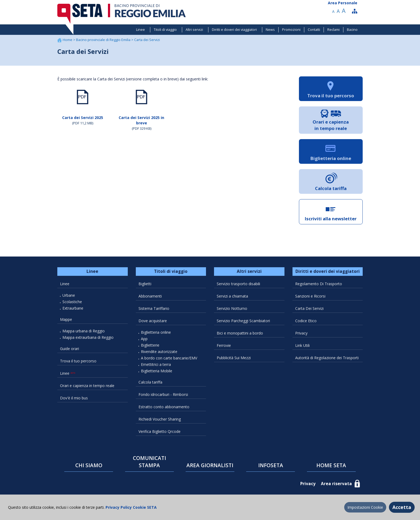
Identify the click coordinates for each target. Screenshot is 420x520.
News (270, 30)
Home (68, 40)
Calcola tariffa (150, 382)
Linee (140, 30)
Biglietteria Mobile (157, 371)
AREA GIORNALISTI (210, 465)
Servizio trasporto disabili (238, 284)
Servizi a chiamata (232, 296)
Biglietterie (150, 345)
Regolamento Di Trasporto (319, 284)
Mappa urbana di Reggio (84, 331)
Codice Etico (306, 321)
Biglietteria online (156, 332)
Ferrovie (224, 345)
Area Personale (343, 3)
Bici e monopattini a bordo (240, 333)
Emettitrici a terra (156, 364)
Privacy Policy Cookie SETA (131, 507)
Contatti (314, 30)
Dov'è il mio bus (74, 398)
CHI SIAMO (89, 465)
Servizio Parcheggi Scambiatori (243, 321)
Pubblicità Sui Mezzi (234, 358)
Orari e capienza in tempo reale (87, 386)
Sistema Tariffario (154, 308)
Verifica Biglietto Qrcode (160, 431)
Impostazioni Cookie (365, 507)
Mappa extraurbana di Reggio (88, 337)
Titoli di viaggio (165, 30)
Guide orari (70, 349)
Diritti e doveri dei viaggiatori (234, 30)
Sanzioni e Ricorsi (310, 296)
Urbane (69, 295)
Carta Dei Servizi (309, 308)
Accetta (402, 507)
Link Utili (302, 345)
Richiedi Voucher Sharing (160, 419)
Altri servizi (194, 30)
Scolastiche (72, 302)
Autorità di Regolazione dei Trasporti (327, 358)
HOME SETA (331, 465)
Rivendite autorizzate (159, 352)
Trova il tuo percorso (78, 361)
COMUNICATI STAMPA (149, 462)
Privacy (301, 333)
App (144, 339)
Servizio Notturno (232, 308)
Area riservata (336, 484)
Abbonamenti (150, 296)
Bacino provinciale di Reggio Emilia (104, 40)
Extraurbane (73, 308)
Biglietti (145, 284)
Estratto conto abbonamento (164, 407)
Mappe (66, 319)
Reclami (333, 30)
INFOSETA (271, 465)
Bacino (352, 30)
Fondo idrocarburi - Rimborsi (163, 394)
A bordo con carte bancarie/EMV (169, 358)
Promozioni (291, 30)
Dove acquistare (153, 321)
